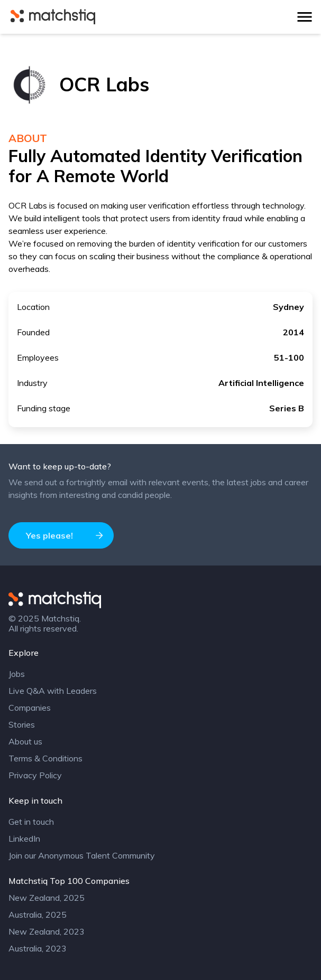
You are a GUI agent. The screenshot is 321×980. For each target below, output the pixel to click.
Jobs (17, 674)
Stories (22, 724)
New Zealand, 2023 (47, 931)
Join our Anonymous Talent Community (82, 855)
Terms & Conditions (45, 758)
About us (25, 741)
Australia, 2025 (38, 915)
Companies (30, 708)
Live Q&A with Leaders (53, 691)
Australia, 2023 (38, 948)
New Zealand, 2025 (47, 898)
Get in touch (31, 822)
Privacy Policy (35, 775)
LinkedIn (24, 838)
